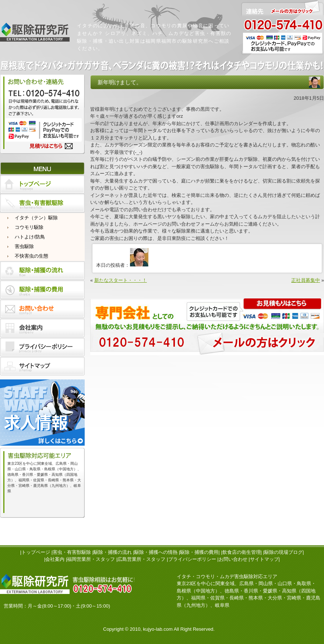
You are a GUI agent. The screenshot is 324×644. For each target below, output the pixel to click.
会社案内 (55, 559)
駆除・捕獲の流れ (113, 552)
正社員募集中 (306, 280)
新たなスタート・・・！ (121, 280)
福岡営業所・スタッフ (91, 559)
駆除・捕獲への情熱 (156, 552)
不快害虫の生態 (31, 256)
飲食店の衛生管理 (242, 552)
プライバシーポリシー (192, 559)
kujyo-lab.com (158, 629)
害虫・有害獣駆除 (72, 552)
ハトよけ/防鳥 (30, 237)
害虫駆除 (24, 246)
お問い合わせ (233, 559)
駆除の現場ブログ (283, 552)
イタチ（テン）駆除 (36, 218)
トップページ (36, 552)
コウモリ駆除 (29, 227)
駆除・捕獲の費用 (199, 552)
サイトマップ (264, 559)
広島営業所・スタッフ (141, 559)
